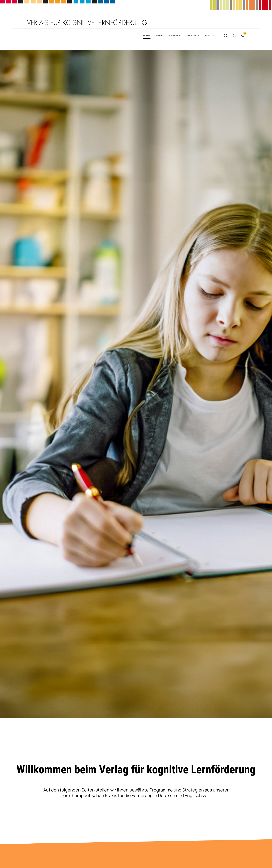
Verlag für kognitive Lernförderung (87, 23)
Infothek (174, 35)
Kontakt (211, 35)
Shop (159, 35)
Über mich (193, 35)
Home (147, 35)
